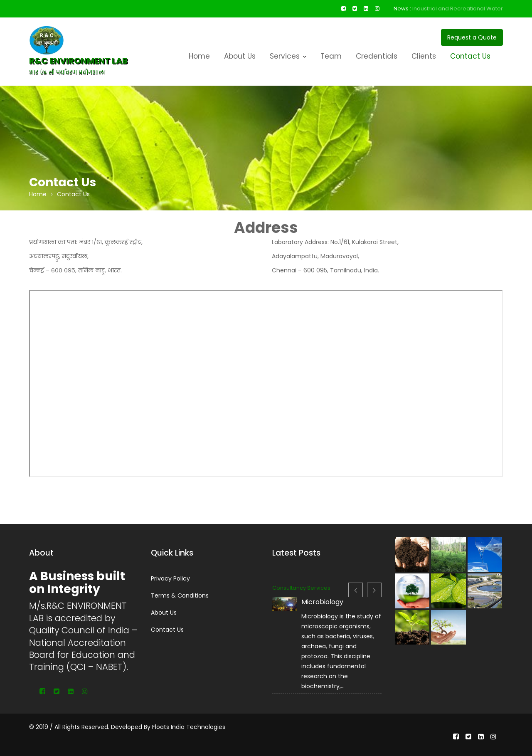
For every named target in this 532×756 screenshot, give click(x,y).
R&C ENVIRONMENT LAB (78, 61)
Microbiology (323, 604)
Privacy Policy (171, 579)
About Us (240, 56)
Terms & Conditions (180, 595)
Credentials (377, 56)
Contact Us (470, 56)
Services (285, 56)
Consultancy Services (303, 590)
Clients (424, 56)
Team (331, 56)
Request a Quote (472, 37)
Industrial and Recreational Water (458, 9)
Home (199, 56)
